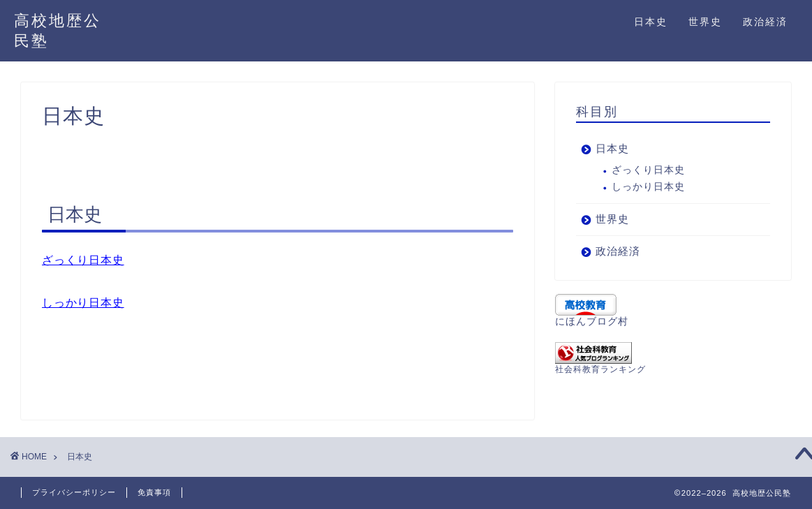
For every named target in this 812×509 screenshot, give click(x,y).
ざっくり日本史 (83, 260)
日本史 (651, 22)
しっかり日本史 (83, 303)
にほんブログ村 (592, 322)
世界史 (705, 22)
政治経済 (765, 22)
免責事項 (154, 492)
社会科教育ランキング (600, 369)
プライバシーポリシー (74, 492)
